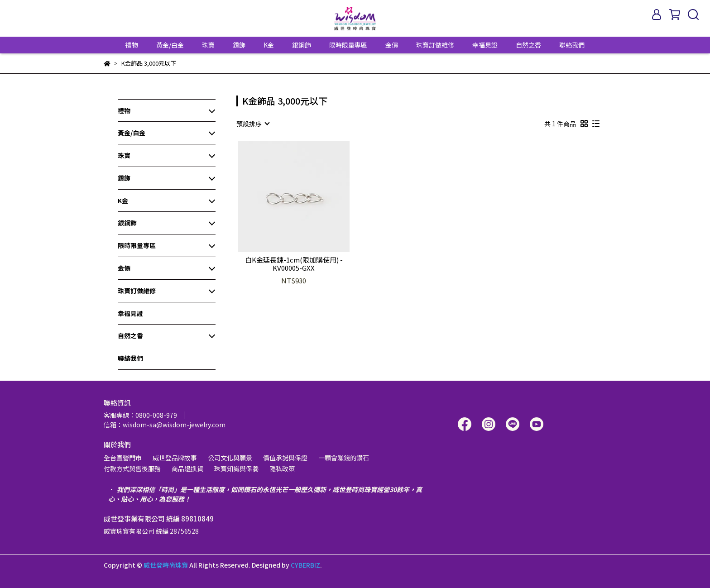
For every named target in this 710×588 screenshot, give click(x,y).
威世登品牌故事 (175, 458)
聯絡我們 (572, 45)
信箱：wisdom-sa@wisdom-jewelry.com (165, 425)
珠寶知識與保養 (236, 468)
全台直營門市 (123, 458)
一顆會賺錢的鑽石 (344, 458)
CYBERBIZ (305, 565)
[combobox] (253, 124)
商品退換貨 (187, 468)
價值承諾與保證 (285, 458)
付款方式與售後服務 (132, 468)
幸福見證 (485, 45)
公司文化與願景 (230, 458)
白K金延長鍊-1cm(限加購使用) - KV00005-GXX (294, 264)
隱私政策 (282, 468)
